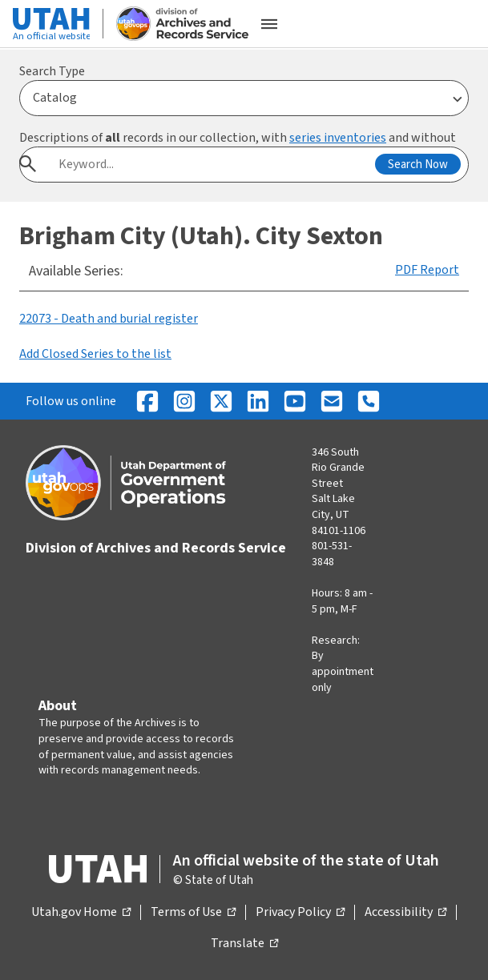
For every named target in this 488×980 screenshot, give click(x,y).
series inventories (338, 138)
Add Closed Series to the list (95, 354)
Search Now (418, 165)
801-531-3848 (332, 554)
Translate (244, 944)
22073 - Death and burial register (109, 319)
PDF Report (427, 270)
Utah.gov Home (81, 913)
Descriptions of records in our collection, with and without (238, 138)
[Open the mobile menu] (269, 24)
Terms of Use (193, 913)
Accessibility (405, 913)
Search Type (52, 71)
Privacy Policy (300, 913)
